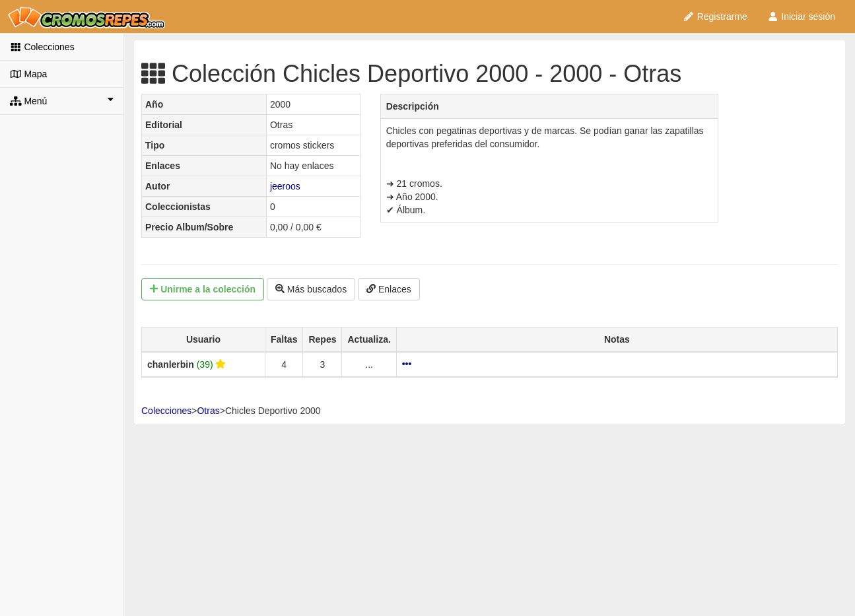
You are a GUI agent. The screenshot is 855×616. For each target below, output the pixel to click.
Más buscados (311, 289)
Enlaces (389, 289)
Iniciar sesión (801, 17)
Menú (62, 100)
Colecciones (42, 47)
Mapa (28, 74)
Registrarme (715, 17)
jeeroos (285, 186)
